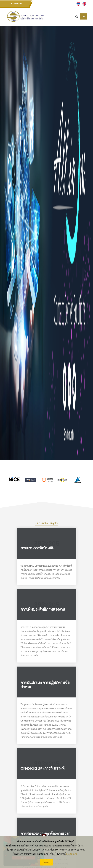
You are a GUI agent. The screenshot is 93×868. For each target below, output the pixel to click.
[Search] (77, 17)
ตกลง (46, 862)
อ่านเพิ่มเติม (72, 854)
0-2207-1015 (17, 4)
